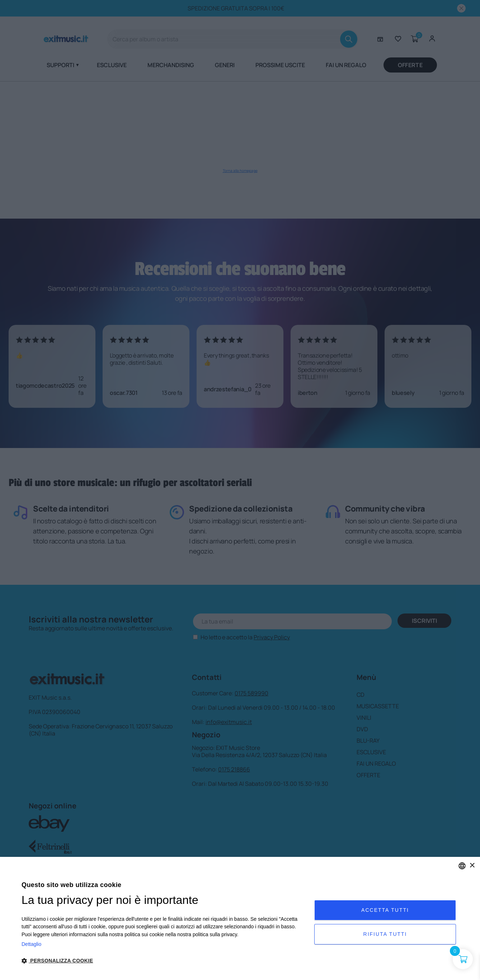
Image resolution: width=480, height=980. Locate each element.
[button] (164, 961)
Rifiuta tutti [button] (385, 934)
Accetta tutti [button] (385, 910)
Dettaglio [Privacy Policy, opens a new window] (31, 944)
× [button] (472, 866)
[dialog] (240, 918)
